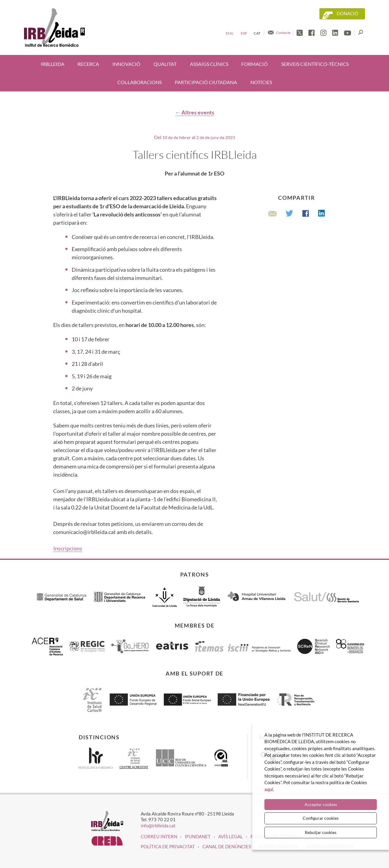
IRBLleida (53, 64)
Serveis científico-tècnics (315, 64)
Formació (255, 64)
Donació (348, 14)
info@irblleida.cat (158, 825)
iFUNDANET (198, 836)
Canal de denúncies (227, 846)
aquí (269, 789)
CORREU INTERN (159, 836)
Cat (257, 33)
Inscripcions (68, 548)
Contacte (283, 33)
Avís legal (231, 836)
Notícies (261, 82)
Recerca (88, 64)
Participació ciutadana (206, 82)
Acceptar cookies (321, 804)
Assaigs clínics (209, 64)
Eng (230, 33)
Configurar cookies (321, 818)
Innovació (126, 64)
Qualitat (165, 64)
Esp (244, 33)
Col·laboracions (139, 82)
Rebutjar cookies (321, 832)
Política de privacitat (168, 846)
